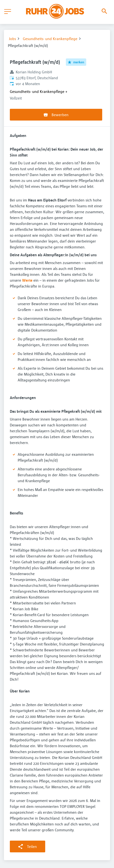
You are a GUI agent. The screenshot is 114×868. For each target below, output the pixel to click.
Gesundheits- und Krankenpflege (50, 39)
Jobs (12, 39)
